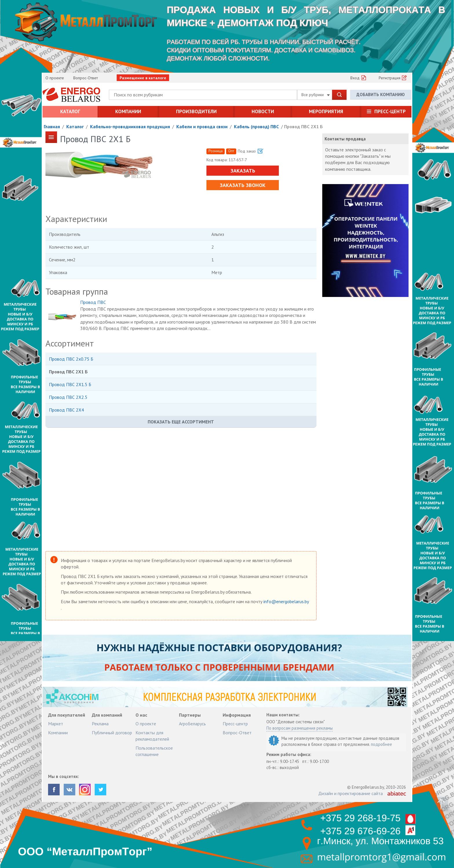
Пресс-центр (390, 111)
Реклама (100, 724)
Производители (196, 111)
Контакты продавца (345, 139)
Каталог (70, 111)
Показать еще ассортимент (181, 422)
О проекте (55, 78)
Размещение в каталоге (143, 78)
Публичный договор (112, 733)
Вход (355, 78)
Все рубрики (316, 95)
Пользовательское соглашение (154, 751)
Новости (263, 111)
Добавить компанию (381, 94)
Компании (128, 111)
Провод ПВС (93, 302)
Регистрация (390, 78)
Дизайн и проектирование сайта (350, 793)
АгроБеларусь (192, 724)
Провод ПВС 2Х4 (66, 410)
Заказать (242, 171)
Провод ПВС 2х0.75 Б (71, 359)
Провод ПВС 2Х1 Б (303, 126)
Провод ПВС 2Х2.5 (68, 397)
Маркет (56, 724)
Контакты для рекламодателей (152, 736)
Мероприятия (326, 111)
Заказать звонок (243, 185)
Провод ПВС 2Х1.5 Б (70, 384)
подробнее (381, 744)
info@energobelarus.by (286, 601)
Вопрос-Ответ (86, 78)
